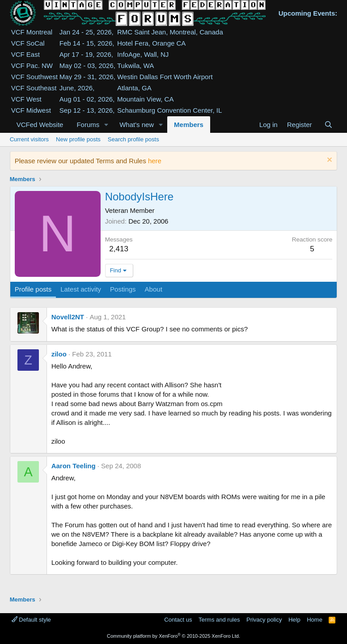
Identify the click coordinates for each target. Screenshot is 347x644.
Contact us (178, 620)
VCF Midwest (31, 110)
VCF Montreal (32, 32)
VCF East (25, 54)
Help (294, 620)
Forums (88, 125)
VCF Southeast (34, 88)
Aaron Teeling (74, 466)
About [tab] (154, 289)
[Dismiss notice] (328, 161)
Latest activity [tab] (81, 289)
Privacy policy (264, 620)
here (155, 161)
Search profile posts (133, 139)
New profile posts (78, 139)
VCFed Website (40, 125)
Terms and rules (219, 620)
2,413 (119, 249)
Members (189, 125)
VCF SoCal (28, 43)
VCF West (26, 99)
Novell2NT (68, 317)
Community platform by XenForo (173, 636)
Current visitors (29, 139)
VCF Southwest (34, 77)
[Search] (328, 125)
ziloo (59, 354)
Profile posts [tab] (33, 289)
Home (315, 620)
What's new (137, 125)
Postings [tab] (123, 289)
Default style (31, 620)
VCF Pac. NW (32, 66)
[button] (106, 125)
